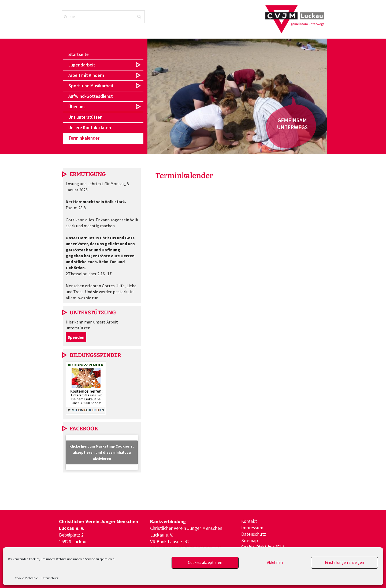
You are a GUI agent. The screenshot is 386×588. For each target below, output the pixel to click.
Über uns (77, 107)
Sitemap (250, 542)
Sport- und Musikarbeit (91, 86)
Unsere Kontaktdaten (90, 128)
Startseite (79, 54)
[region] (237, 96)
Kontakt (250, 521)
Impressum (253, 528)
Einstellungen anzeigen (344, 562)
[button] (103, 65)
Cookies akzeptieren (205, 562)
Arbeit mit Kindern (86, 75)
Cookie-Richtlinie (26, 578)
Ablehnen (275, 562)
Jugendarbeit (82, 65)
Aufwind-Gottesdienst (91, 96)
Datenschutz (49, 578)
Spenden (76, 337)
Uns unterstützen (85, 117)
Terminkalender (84, 138)
